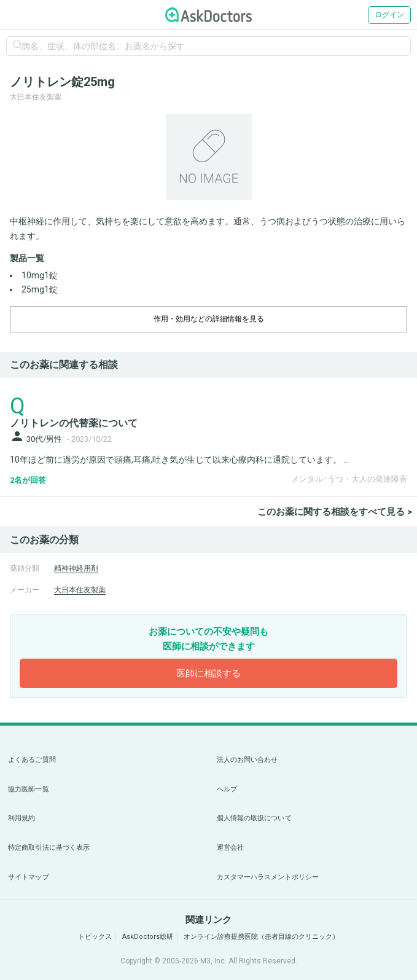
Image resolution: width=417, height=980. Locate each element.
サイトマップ (29, 877)
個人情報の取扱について (254, 818)
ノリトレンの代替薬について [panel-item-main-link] (74, 423)
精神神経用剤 (76, 568)
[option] (208, 157)
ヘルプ (227, 789)
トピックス (95, 937)
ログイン (389, 15)
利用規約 (21, 818)
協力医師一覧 (29, 789)
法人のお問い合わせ (247, 760)
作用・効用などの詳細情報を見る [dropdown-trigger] (209, 319)
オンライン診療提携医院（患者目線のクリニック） (261, 937)
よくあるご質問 (32, 760)
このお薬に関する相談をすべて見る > (335, 512)
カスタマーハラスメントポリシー (268, 877)
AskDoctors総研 (148, 937)
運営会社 (230, 848)
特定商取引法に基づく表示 (49, 848)
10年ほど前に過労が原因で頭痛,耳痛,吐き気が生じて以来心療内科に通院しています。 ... (179, 460)
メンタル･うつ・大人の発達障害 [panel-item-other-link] (349, 479)
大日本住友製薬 (80, 590)
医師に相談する (208, 673)
